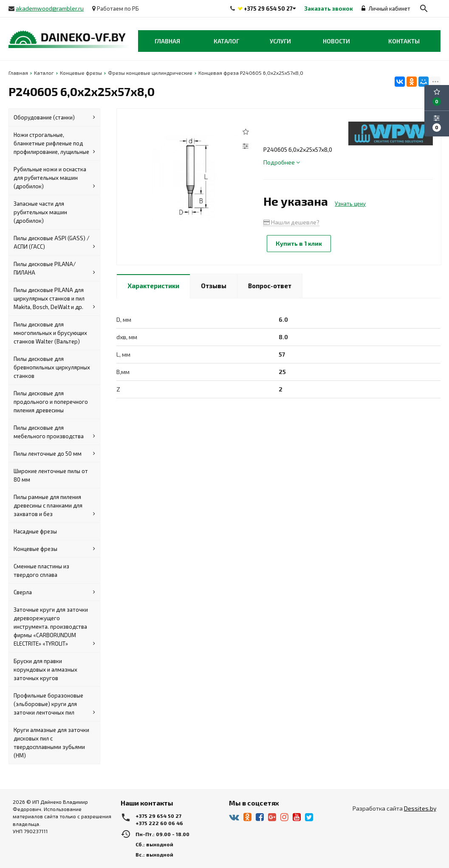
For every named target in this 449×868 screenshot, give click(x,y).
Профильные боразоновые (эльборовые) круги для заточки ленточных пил (54, 704)
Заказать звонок (329, 9)
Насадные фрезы (35, 531)
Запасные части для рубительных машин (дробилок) (40, 212)
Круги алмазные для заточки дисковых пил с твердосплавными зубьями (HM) (51, 743)
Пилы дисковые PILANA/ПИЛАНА (54, 269)
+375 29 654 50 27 (268, 9)
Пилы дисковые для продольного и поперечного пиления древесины (51, 402)
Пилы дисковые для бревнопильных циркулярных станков (52, 367)
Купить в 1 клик (299, 243)
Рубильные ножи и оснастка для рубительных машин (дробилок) (54, 178)
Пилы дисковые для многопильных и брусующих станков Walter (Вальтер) (50, 333)
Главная (167, 41)
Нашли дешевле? (291, 222)
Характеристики (153, 286)
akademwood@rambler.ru (50, 8)
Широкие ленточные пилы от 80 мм (51, 475)
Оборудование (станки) (54, 117)
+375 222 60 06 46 (159, 823)
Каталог (226, 41)
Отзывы (214, 286)
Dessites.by (420, 808)
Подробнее (282, 162)
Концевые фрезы (54, 549)
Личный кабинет (386, 9)
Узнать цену (350, 204)
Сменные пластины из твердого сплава (41, 570)
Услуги (280, 41)
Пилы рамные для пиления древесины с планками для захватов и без (54, 506)
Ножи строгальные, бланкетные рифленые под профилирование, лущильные (54, 144)
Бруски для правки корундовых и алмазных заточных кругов (45, 669)
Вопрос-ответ (270, 286)
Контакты (404, 41)
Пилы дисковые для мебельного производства (54, 432)
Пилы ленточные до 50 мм (54, 454)
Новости (336, 41)
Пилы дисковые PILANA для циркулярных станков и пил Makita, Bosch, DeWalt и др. (54, 299)
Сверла (54, 592)
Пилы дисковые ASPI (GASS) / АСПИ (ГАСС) (54, 243)
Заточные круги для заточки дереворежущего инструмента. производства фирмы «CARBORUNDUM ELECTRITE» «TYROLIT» (54, 627)
